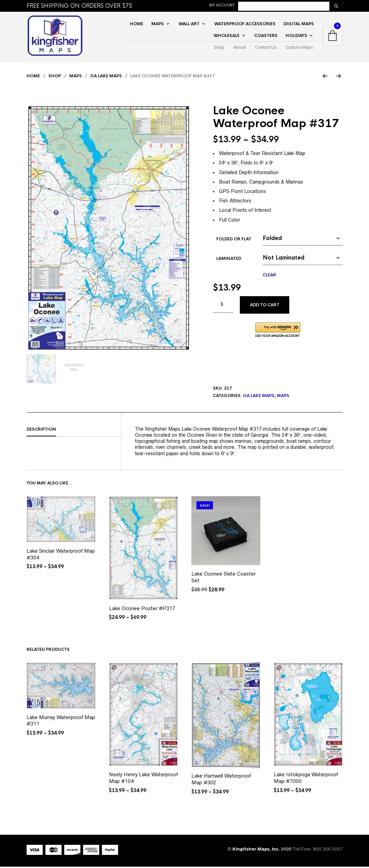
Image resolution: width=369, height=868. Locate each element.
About (240, 48)
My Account (257, 5)
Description (41, 430)
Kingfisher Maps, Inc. (257, 850)
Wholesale (227, 36)
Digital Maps (299, 24)
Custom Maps (299, 48)
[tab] (74, 431)
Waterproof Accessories (245, 24)
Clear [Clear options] (269, 276)
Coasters (266, 36)
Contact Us (266, 48)
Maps (158, 24)
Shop (219, 48)
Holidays (296, 36)
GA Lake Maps (106, 77)
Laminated (229, 260)
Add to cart (265, 306)
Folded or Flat (234, 240)
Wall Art (189, 24)
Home (137, 24)
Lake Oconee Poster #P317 (142, 609)
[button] (278, 331)
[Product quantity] (223, 306)
